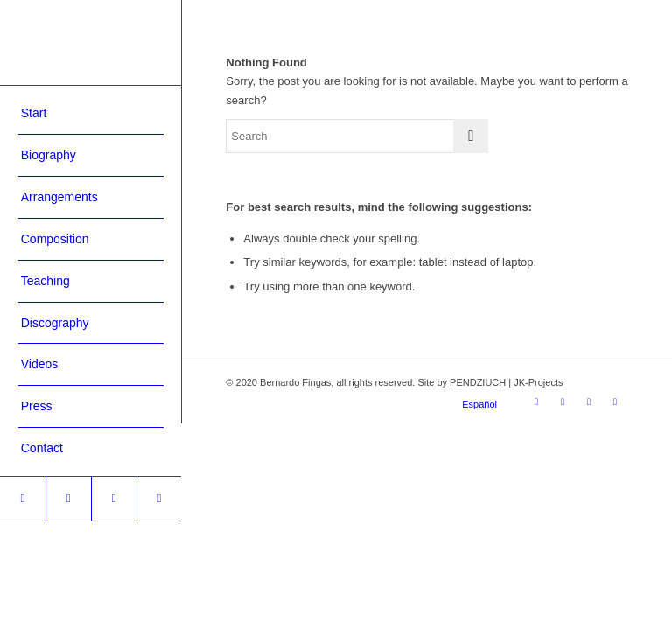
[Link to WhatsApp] (158, 499)
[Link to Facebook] (68, 499)
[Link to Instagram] (23, 499)
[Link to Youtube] (114, 499)
